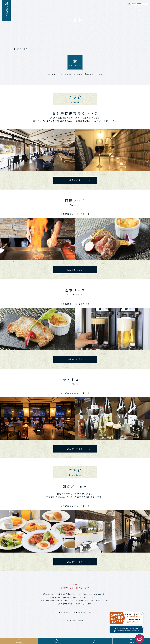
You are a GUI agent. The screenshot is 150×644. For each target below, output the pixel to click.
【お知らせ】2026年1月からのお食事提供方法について (70, 121)
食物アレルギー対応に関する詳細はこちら (75, 614)
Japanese (135, 4)
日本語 (138, 7)
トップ (16, 49)
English (138, 10)
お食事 (25, 49)
